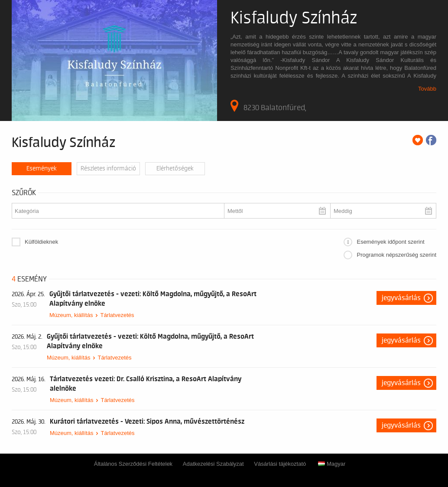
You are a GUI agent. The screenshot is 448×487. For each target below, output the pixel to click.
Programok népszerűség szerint (396, 255)
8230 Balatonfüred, (268, 106)
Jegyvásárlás (401, 298)
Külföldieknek (41, 242)
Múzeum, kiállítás (71, 315)
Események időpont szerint (390, 242)
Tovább (427, 89)
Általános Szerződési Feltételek (133, 464)
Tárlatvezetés (117, 315)
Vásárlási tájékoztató (280, 464)
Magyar (332, 464)
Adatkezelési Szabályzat (213, 464)
